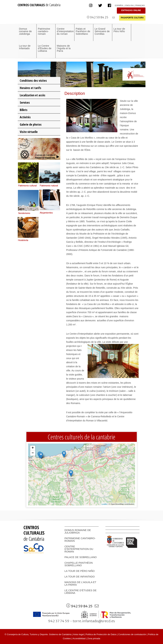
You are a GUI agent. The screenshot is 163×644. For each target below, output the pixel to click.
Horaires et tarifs (30, 88)
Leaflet (104, 504)
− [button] (33, 453)
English (129, 5)
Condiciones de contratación (132, 634)
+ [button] (33, 448)
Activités (25, 117)
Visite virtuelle (29, 132)
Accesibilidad (79, 638)
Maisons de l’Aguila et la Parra (80, 583)
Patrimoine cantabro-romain (80, 540)
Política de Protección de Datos (101, 634)
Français (140, 5)
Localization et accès (33, 95)
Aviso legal (78, 634)
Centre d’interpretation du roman (79, 549)
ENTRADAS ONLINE (131, 10)
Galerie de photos (31, 124)
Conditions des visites (33, 80)
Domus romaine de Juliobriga (78, 531)
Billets (24, 110)
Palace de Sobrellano (81, 557)
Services (25, 102)
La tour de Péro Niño (80, 571)
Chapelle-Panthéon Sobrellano (79, 564)
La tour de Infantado (80, 577)
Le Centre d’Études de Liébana (81, 592)
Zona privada (94, 638)
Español (119, 5)
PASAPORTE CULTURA (132, 18)
